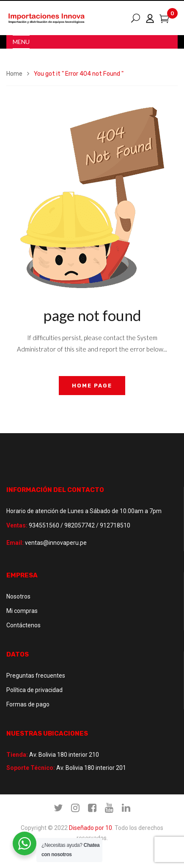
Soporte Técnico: (31, 768)
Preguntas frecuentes (36, 676)
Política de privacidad (34, 690)
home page (92, 386)
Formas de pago (28, 704)
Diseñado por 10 (91, 828)
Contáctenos (23, 625)
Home (14, 74)
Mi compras (22, 611)
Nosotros (18, 596)
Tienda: (17, 755)
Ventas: (17, 525)
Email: (15, 543)
